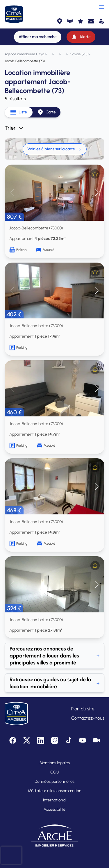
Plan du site (83, 709)
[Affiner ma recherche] (38, 37)
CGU (55, 772)
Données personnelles (54, 781)
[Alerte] (81, 37)
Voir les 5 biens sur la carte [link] (55, 149)
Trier (14, 128)
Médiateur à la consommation (55, 791)
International (55, 800)
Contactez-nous (88, 718)
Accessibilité (54, 809)
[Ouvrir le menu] (101, 7)
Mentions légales (55, 763)
